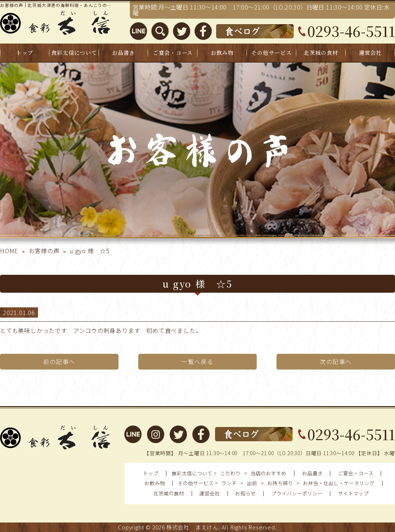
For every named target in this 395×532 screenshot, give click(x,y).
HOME (9, 251)
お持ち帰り (280, 483)
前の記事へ (59, 361)
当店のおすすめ (268, 473)
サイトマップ (353, 493)
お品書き (123, 53)
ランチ (229, 483)
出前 (252, 483)
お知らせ (245, 493)
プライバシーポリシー (297, 493)
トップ (25, 53)
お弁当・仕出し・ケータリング (339, 483)
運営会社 (370, 53)
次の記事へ (336, 361)
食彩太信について (74, 53)
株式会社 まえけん (192, 527)
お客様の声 (44, 251)
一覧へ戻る (197, 361)
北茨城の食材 (321, 53)
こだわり (230, 473)
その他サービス (271, 53)
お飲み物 (222, 53)
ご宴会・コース (173, 53)
